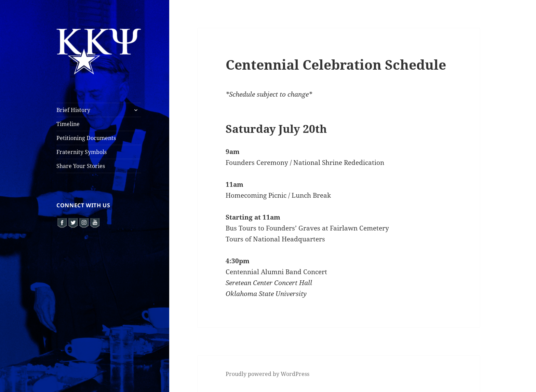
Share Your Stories (81, 166)
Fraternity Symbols (82, 152)
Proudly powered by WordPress (267, 374)
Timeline (68, 124)
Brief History (73, 110)
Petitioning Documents (86, 138)
